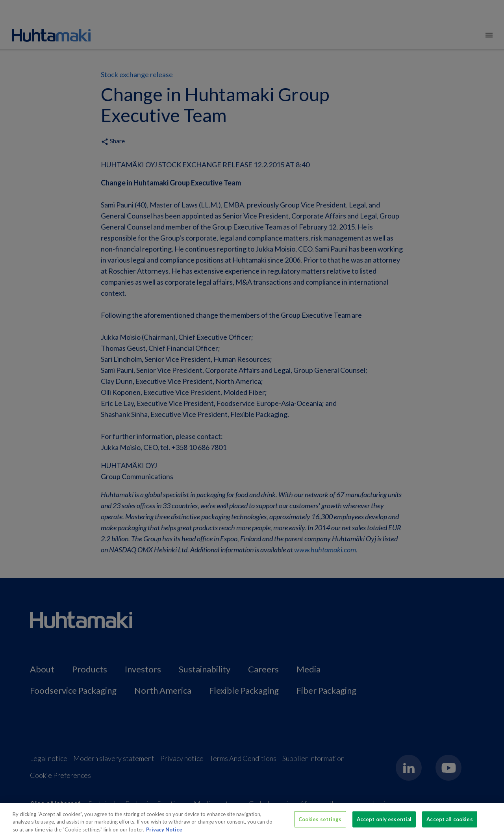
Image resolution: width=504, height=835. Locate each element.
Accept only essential (384, 822)
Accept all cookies (449, 822)
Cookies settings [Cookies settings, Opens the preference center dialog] (320, 822)
